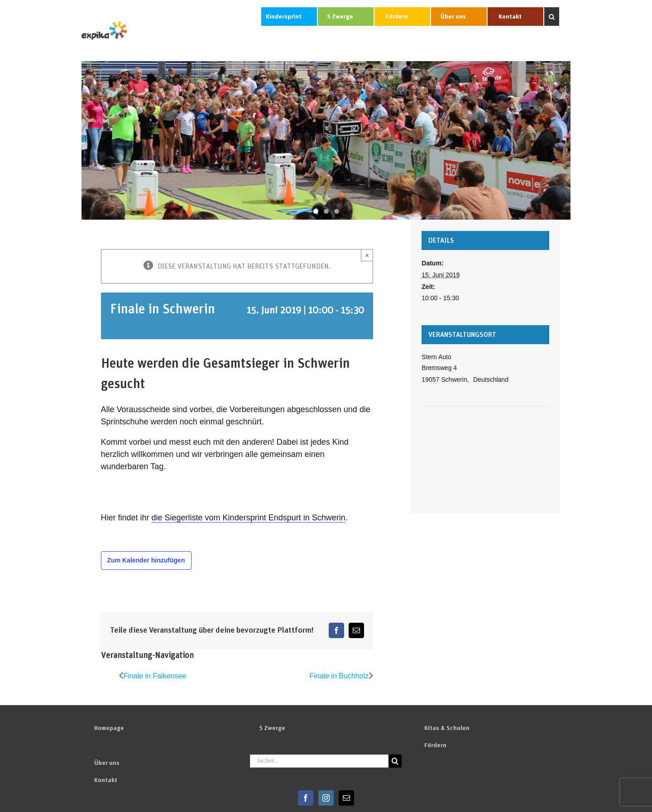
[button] (552, 17)
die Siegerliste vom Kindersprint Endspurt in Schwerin (249, 518)
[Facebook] (306, 798)
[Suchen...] (319, 761)
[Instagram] (326, 798)
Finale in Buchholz (339, 676)
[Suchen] (395, 761)
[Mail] (346, 798)
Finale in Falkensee (155, 676)
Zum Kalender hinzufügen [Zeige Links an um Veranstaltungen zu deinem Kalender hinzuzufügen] (146, 560)
